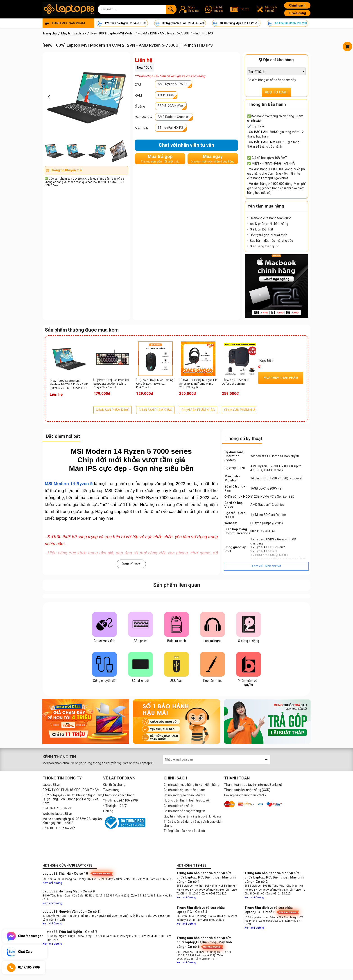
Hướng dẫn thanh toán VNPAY (245, 795)
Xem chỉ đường (52, 883)
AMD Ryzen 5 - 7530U (173, 84)
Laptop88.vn (51, 785)
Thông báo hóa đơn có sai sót (184, 831)
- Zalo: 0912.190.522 (278, 894)
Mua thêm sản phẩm (281, 378)
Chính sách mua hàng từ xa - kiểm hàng (191, 785)
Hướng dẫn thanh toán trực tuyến (187, 800)
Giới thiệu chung (114, 785)
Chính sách (297, 5)
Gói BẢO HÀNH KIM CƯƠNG (268, 142)
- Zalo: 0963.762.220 (214, 894)
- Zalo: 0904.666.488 (157, 916)
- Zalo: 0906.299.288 (136, 879)
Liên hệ (108, 811)
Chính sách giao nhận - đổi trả (184, 795)
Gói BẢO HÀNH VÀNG (264, 132)
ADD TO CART (276, 92)
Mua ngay (213, 159)
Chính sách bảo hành (178, 806)
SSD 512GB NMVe (170, 106)
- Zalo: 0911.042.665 (143, 896)
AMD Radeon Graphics (173, 117)
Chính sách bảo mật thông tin (184, 811)
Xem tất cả (131, 564)
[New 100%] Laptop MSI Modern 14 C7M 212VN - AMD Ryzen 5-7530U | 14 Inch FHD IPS (69, 385)
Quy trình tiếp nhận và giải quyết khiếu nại (193, 816)
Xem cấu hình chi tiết (266, 566)
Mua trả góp (160, 159)
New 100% (145, 68)
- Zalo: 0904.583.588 (151, 936)
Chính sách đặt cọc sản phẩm (184, 790)
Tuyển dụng (297, 13)
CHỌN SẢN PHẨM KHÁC (113, 410)
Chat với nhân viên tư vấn (186, 145)
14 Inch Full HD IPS (170, 128)
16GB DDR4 (166, 95)
